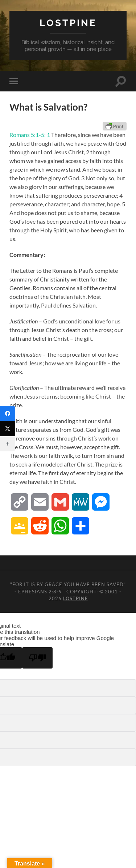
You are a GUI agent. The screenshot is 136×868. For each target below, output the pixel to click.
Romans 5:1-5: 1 (30, 135)
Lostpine (68, 23)
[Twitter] (8, 429)
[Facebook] (8, 413)
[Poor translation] (37, 658)
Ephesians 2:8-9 (40, 592)
